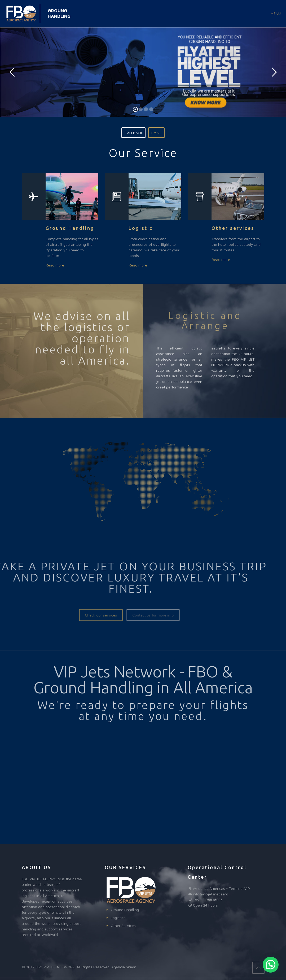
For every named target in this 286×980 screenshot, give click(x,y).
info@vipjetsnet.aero (211, 894)
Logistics (118, 918)
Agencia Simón (124, 967)
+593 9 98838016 (208, 900)
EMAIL (156, 133)
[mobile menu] (278, 14)
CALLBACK (133, 133)
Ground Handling (125, 910)
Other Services (123, 926)
